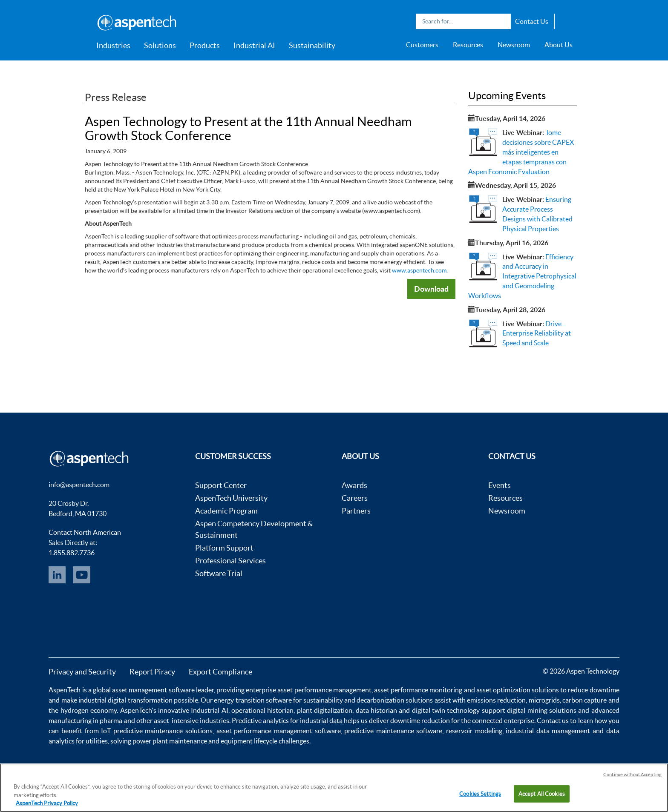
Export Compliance (220, 672)
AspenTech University (231, 498)
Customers (422, 45)
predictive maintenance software (392, 731)
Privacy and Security (82, 672)
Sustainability (312, 45)
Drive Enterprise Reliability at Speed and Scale (537, 333)
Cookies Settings (480, 793)
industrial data (321, 720)
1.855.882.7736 (72, 553)
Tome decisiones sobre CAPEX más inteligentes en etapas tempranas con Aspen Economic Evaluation (521, 152)
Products (205, 45)
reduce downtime (593, 690)
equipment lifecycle (249, 741)
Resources (468, 45)
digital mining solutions (542, 710)
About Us (559, 45)
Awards (354, 485)
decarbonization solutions (395, 700)
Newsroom (514, 45)
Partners (356, 511)
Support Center (221, 485)
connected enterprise (503, 720)
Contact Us (532, 21)
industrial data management (548, 731)
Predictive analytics (260, 720)
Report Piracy (152, 672)
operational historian (262, 710)
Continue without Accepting (632, 775)
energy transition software (253, 700)
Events (500, 485)
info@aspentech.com (79, 485)
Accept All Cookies (542, 793)
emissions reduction (496, 700)
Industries (113, 45)
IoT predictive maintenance (142, 731)
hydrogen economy (89, 710)
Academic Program (226, 511)
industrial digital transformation (125, 700)
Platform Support (224, 548)
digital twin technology (446, 710)
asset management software (153, 690)
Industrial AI (254, 45)
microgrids (544, 700)
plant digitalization (325, 710)
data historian (376, 710)
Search (502, 21)
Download (431, 289)
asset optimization (503, 690)
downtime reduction (420, 720)
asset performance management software (279, 731)
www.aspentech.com (419, 270)
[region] (334, 788)
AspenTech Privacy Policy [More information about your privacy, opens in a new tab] (47, 803)
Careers (355, 498)
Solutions (160, 45)
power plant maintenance (170, 741)
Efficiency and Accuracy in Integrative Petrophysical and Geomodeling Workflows (522, 276)
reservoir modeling (474, 731)
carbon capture (584, 700)
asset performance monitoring (418, 690)
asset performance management (324, 690)
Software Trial (219, 573)
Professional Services (230, 561)
